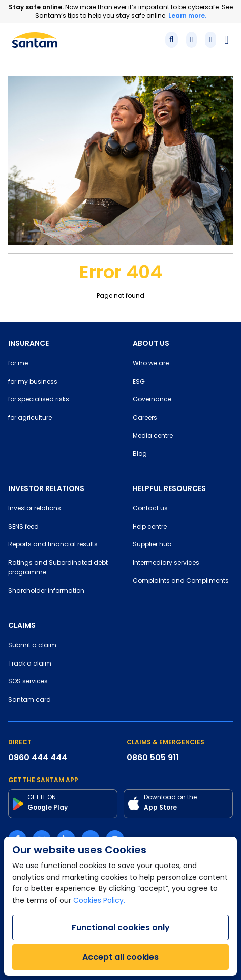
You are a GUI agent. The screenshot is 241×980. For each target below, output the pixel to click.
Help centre (150, 527)
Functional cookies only (121, 927)
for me (18, 364)
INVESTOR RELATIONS (46, 488)
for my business (33, 382)
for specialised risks (39, 400)
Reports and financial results (53, 545)
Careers (145, 418)
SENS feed (23, 527)
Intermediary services (166, 563)
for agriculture (30, 418)
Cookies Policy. (99, 901)
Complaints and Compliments (181, 581)
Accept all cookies (120, 957)
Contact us (150, 509)
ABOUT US (151, 343)
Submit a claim (32, 646)
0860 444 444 (38, 757)
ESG (139, 382)
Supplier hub (152, 545)
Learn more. (187, 16)
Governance (152, 400)
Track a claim (30, 664)
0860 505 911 (153, 757)
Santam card (29, 700)
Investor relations (35, 509)
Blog (140, 454)
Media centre (153, 436)
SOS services (28, 682)
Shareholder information (46, 591)
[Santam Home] (35, 40)
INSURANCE (28, 343)
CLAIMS (22, 625)
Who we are (151, 364)
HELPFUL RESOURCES (169, 488)
